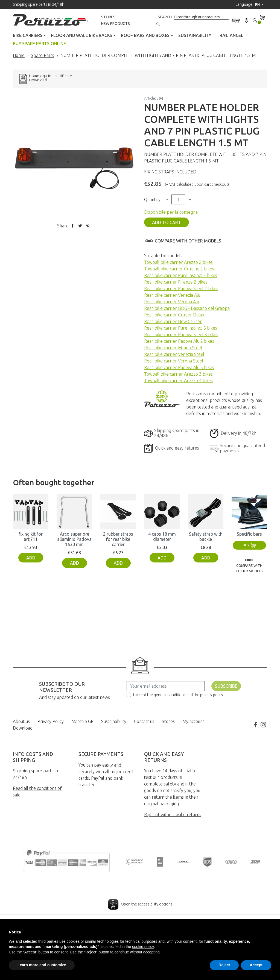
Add (31, 558)
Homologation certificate (50, 76)
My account (193, 721)
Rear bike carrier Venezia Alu (172, 295)
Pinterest (88, 226)
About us (21, 721)
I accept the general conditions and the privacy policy (178, 695)
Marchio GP (82, 721)
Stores (108, 17)
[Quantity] (178, 199)
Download (38, 80)
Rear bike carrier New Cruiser (173, 321)
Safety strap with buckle (206, 537)
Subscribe (226, 686)
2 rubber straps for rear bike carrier (118, 539)
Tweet (80, 226)
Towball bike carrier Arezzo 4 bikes (178, 381)
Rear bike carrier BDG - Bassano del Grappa (187, 308)
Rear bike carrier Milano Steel (173, 348)
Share (72, 226)
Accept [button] (256, 965)
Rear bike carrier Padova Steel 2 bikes (181, 288)
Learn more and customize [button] (42, 965)
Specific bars (249, 534)
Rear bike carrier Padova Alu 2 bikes (179, 341)
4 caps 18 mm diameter (162, 537)
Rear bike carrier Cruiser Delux (174, 315)
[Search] (201, 17)
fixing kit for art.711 (31, 537)
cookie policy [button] (143, 947)
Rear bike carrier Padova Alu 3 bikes (179, 367)
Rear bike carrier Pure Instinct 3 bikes (181, 328)
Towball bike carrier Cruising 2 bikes (179, 269)
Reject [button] (224, 965)
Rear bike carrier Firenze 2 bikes (176, 282)
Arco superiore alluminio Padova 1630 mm (74, 539)
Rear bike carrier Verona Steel (174, 361)
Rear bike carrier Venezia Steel (174, 354)
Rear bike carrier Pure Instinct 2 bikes (181, 275)
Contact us (144, 721)
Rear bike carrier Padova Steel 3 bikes (181, 335)
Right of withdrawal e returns (173, 815)
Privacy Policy (51, 721)
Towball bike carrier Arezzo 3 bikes (178, 374)
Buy (249, 545)
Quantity (152, 199)
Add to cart (167, 222)
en (258, 5)
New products (116, 24)
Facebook (256, 725)
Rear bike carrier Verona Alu (172, 302)
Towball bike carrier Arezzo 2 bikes (178, 262)
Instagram (263, 725)
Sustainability (114, 721)
